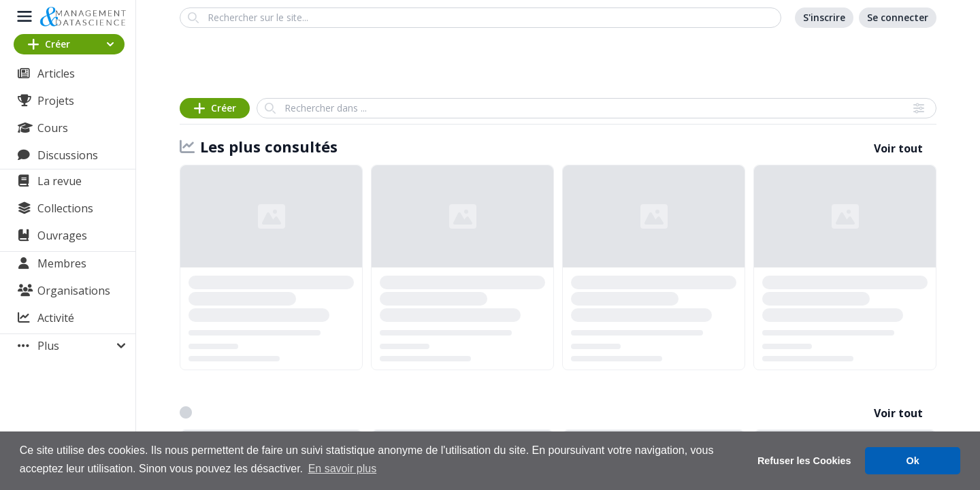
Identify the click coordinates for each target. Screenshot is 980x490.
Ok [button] (913, 461)
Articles (56, 73)
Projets (56, 101)
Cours (53, 128)
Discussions (68, 155)
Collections (65, 208)
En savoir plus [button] (343, 469)
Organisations (74, 291)
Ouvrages (62, 235)
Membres (62, 263)
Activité (56, 318)
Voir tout (898, 148)
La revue (60, 181)
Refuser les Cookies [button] (804, 461)
